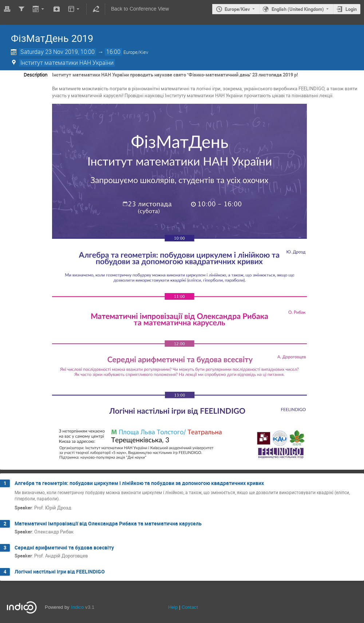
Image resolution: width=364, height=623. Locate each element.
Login (351, 9)
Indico (77, 607)
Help (173, 607)
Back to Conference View (140, 9)
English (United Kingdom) (298, 9)
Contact (190, 607)
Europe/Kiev (237, 9)
